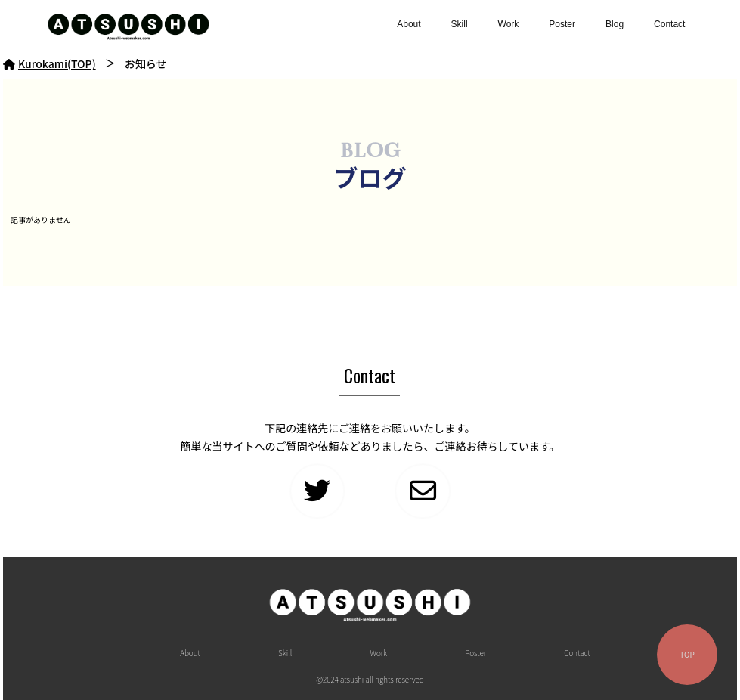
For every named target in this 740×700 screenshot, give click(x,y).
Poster (562, 24)
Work (509, 24)
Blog (615, 24)
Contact (669, 24)
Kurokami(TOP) (50, 63)
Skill (460, 24)
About (409, 24)
